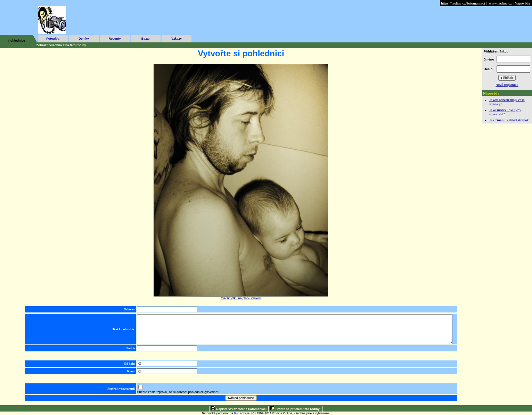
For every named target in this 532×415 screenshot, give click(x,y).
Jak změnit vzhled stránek (509, 120)
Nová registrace (507, 85)
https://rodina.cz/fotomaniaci (463, 3)
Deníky (84, 39)
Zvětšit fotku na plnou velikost (241, 298)
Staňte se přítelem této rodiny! (298, 409)
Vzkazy (177, 39)
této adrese (242, 413)
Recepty (114, 39)
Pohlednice (17, 41)
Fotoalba (53, 39)
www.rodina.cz (500, 3)
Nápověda (522, 3)
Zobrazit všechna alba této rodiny (61, 45)
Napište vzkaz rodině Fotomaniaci (241, 409)
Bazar (146, 39)
